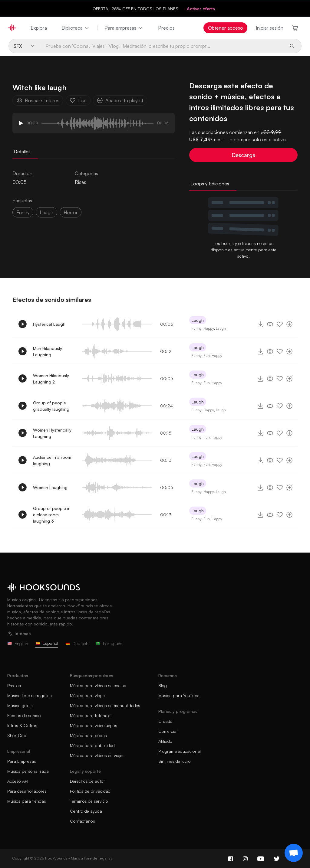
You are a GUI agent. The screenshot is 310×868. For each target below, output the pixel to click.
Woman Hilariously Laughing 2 (51, 379)
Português (109, 643)
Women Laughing (50, 487)
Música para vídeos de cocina (98, 685)
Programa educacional (180, 751)
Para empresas (124, 28)
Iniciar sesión (270, 28)
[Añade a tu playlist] (289, 324)
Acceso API (18, 781)
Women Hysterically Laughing (52, 433)
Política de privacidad (90, 791)
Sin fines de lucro (175, 761)
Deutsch (77, 643)
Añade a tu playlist (120, 100)
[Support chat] (294, 853)
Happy (209, 328)
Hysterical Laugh (49, 324)
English (18, 643)
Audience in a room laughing (52, 460)
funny (23, 212)
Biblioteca (76, 28)
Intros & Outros (22, 725)
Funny (196, 328)
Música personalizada (28, 771)
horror (71, 212)
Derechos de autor (87, 781)
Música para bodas (88, 735)
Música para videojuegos (94, 725)
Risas (81, 182)
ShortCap (17, 735)
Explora (39, 28)
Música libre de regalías (30, 695)
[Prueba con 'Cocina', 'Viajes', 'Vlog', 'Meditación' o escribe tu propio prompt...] (162, 46)
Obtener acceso (226, 28)
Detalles (22, 152)
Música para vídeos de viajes (97, 755)
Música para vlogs (87, 695)
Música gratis (20, 705)
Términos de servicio (89, 801)
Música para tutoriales (91, 715)
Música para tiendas (27, 801)
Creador (166, 721)
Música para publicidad (92, 745)
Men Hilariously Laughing (48, 351)
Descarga (244, 155)
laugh (46, 212)
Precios (166, 28)
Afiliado (165, 741)
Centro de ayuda (86, 811)
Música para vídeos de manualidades (105, 705)
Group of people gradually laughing (51, 406)
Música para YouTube (179, 695)
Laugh (198, 320)
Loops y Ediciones (210, 184)
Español (47, 643)
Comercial (168, 731)
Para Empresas (22, 761)
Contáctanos (82, 821)
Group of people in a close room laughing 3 (52, 515)
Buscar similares (38, 100)
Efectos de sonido (24, 715)
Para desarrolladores (27, 791)
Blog (163, 685)
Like (78, 100)
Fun (207, 356)
